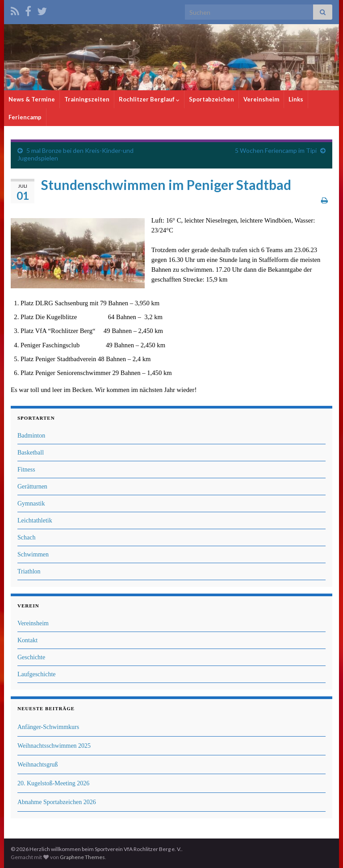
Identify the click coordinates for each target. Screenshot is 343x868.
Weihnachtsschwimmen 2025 (54, 746)
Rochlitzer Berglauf (149, 99)
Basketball (31, 453)
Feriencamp (25, 117)
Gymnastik (31, 504)
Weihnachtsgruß (38, 765)
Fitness (26, 470)
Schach (26, 537)
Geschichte (31, 657)
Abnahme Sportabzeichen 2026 (57, 802)
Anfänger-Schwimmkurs (48, 727)
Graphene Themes (82, 857)
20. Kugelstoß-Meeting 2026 (53, 783)
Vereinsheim (261, 99)
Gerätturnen (32, 487)
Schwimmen (33, 554)
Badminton (31, 436)
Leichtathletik (35, 520)
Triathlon (29, 571)
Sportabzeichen (211, 99)
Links (296, 99)
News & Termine (32, 99)
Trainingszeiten (87, 99)
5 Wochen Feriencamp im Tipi (276, 150)
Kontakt (27, 640)
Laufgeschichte (37, 674)
